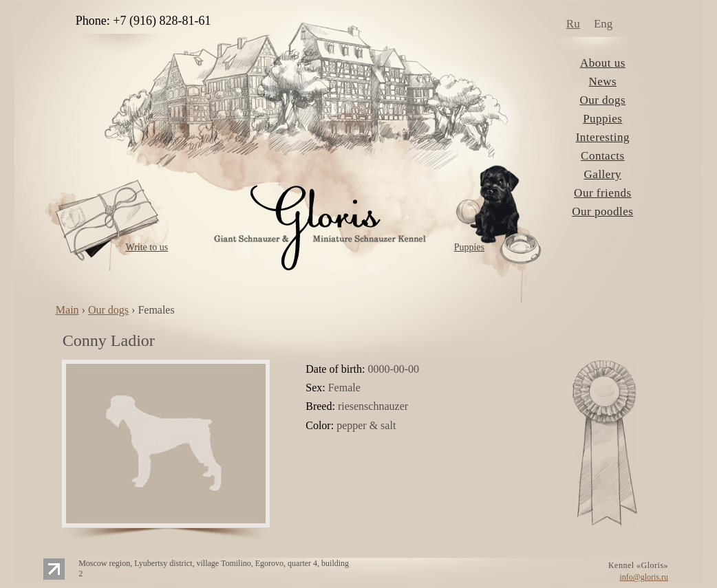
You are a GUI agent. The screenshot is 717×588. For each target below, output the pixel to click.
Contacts (603, 156)
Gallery (603, 174)
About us (603, 63)
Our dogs (602, 100)
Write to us (147, 247)
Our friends (602, 193)
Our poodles (602, 211)
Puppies (469, 247)
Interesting (603, 137)
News (602, 81)
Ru (573, 24)
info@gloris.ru (644, 577)
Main (67, 310)
